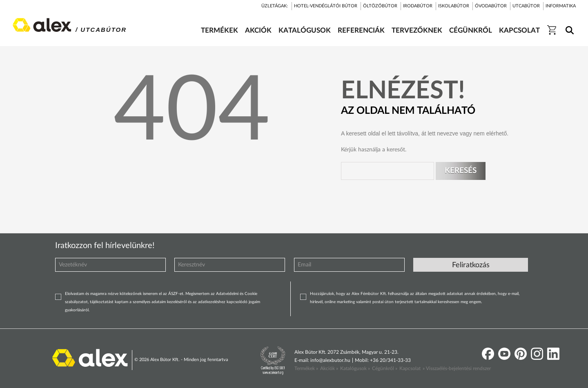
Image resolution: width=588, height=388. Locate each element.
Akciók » (329, 368)
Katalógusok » (355, 368)
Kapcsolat (410, 368)
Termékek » (306, 368)
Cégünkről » (385, 368)
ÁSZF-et (176, 294)
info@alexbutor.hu (330, 360)
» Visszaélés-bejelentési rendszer (457, 368)
